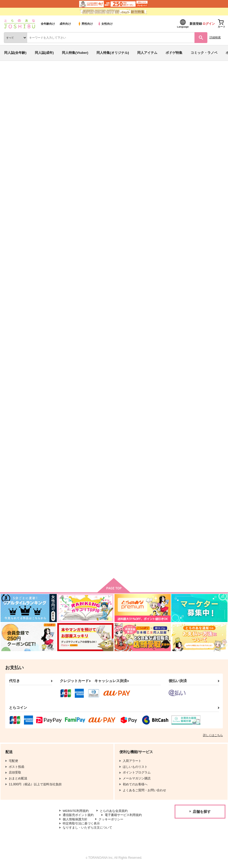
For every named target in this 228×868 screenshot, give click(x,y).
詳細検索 (215, 37)
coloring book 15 (183, 388)
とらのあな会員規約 (114, 812)
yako (45, 104)
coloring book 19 (170, 104)
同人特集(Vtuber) (75, 53)
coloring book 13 (66, 524)
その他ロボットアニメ (28, 109)
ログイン (209, 24)
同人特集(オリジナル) (113, 53)
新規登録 (196, 24)
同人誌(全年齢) (15, 53)
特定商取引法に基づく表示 (81, 824)
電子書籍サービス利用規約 (123, 816)
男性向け (85, 24)
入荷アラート (18, 82)
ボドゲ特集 (174, 53)
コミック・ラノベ (204, 53)
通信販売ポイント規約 (78, 816)
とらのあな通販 (12, 74)
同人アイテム (147, 53)
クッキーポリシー (111, 820)
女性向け (105, 24)
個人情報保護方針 (75, 820)
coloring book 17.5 (184, 257)
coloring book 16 (125, 388)
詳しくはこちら (213, 736)
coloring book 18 (203, 104)
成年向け (65, 24)
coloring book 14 (124, 524)
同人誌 (31, 74)
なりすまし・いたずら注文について (87, 829)
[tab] (93, 162)
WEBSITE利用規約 (76, 812)
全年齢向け (48, 24)
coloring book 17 (66, 388)
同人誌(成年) (44, 53)
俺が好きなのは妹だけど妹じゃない (76, 109)
